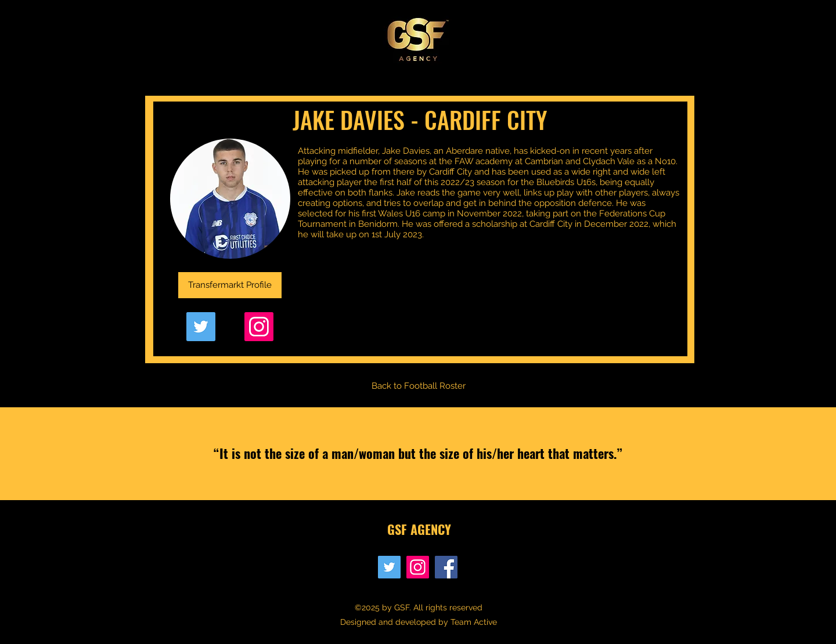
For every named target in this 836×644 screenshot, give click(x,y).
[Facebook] (446, 567)
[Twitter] (201, 327)
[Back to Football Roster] (419, 386)
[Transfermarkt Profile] (230, 285)
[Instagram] (259, 327)
